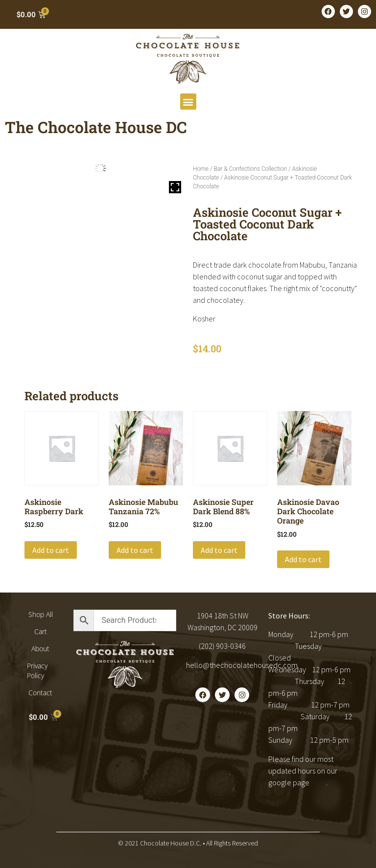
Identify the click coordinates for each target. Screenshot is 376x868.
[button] (188, 102)
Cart (41, 631)
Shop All (41, 614)
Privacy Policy (37, 671)
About (40, 649)
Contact (40, 693)
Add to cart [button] (51, 550)
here (318, 782)
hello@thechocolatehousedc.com (242, 665)
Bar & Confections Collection (250, 169)
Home (201, 169)
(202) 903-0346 (222, 646)
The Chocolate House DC (96, 127)
